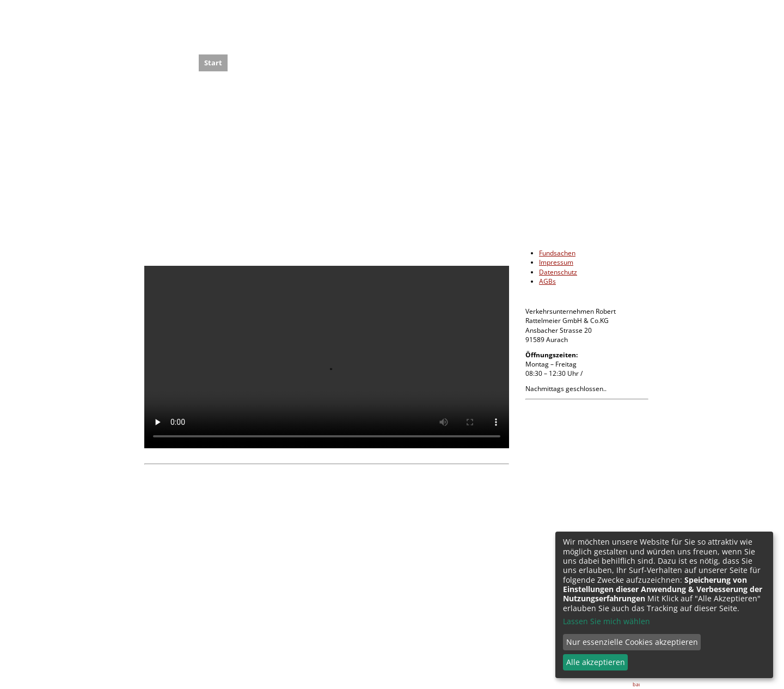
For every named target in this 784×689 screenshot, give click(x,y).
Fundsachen (557, 253)
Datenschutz (558, 272)
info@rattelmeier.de (549, 606)
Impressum (556, 262)
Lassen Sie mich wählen (607, 621)
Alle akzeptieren (596, 662)
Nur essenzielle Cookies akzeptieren (632, 642)
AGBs (547, 281)
